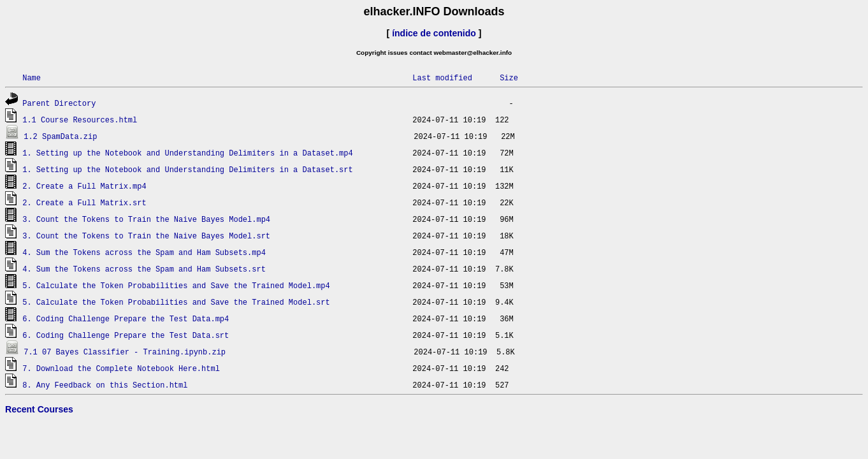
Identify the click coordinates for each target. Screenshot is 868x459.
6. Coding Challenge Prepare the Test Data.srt (126, 335)
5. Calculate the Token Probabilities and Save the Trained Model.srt (176, 302)
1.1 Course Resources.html (80, 120)
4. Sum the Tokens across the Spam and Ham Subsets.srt (144, 269)
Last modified (442, 77)
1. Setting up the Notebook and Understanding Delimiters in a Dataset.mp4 (187, 153)
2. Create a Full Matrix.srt (84, 202)
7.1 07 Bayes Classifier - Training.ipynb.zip (125, 352)
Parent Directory (59, 103)
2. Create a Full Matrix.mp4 (84, 186)
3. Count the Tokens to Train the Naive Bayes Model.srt (146, 236)
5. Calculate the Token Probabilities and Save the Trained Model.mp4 (176, 285)
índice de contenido (434, 33)
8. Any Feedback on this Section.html (105, 385)
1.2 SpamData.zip (60, 136)
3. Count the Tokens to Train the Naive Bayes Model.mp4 (146, 219)
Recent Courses (39, 409)
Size (509, 77)
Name (32, 77)
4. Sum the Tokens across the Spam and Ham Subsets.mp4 (144, 252)
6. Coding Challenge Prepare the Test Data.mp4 (126, 318)
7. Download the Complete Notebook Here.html (121, 368)
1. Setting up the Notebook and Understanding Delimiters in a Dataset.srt (187, 169)
